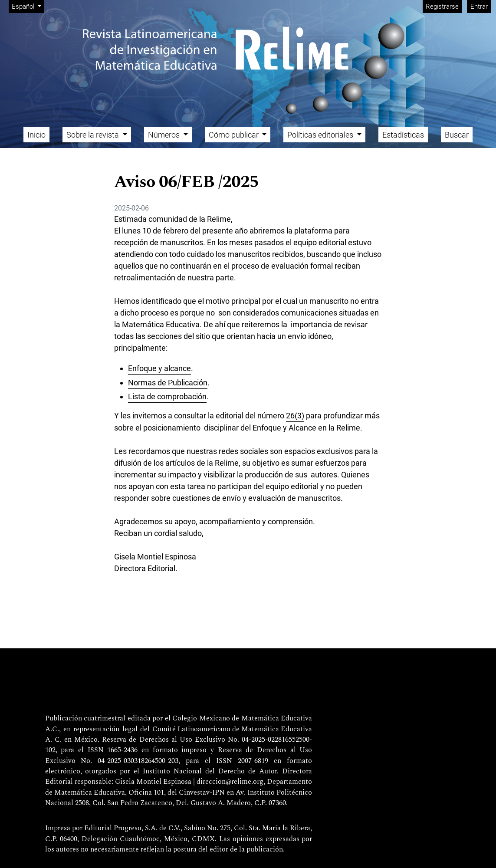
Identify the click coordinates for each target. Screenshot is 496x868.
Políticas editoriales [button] (321, 135)
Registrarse (442, 7)
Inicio (36, 135)
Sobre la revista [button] (94, 135)
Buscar (457, 135)
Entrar (479, 7)
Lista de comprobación (167, 396)
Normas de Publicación (168, 383)
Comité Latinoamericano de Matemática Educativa (232, 730)
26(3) (295, 416)
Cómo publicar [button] (235, 135)
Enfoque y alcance (159, 368)
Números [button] (165, 135)
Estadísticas (403, 135)
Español (28, 6)
